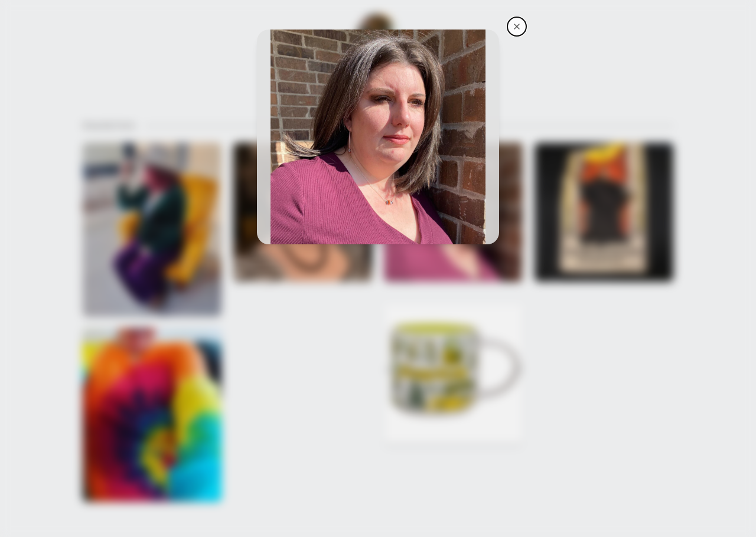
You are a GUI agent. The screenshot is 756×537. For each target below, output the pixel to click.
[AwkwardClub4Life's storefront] (517, 27)
